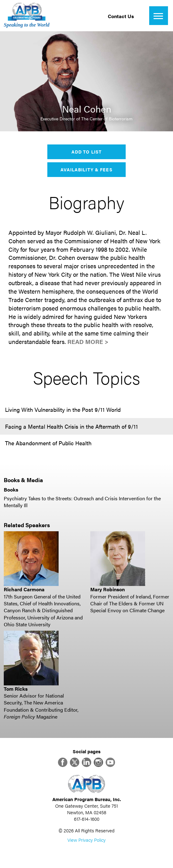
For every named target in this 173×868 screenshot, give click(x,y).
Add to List (86, 152)
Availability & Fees (86, 169)
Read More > (88, 342)
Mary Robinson (107, 589)
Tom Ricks (16, 689)
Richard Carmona (24, 589)
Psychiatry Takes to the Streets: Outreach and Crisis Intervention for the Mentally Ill (82, 502)
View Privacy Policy (86, 840)
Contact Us (121, 16)
